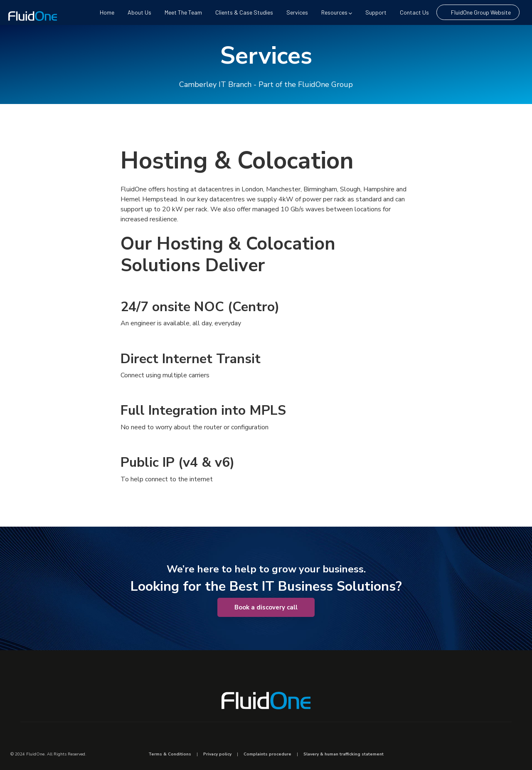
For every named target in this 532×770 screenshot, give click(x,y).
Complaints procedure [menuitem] (267, 754)
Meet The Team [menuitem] (183, 12)
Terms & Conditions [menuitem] (170, 754)
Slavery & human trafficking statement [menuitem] (344, 754)
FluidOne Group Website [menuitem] (481, 12)
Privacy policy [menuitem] (217, 754)
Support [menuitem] (376, 12)
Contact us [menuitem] (414, 12)
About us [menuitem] (139, 12)
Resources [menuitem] (337, 12)
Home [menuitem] (107, 12)
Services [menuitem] (297, 12)
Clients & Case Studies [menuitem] (244, 12)
